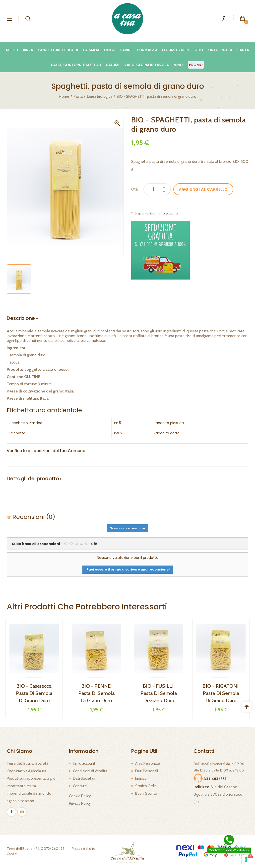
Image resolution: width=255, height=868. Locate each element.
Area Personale (148, 764)
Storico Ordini (146, 786)
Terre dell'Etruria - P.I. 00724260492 (36, 849)
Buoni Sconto (146, 793)
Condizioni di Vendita (90, 771)
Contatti (80, 786)
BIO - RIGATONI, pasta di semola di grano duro (221, 693)
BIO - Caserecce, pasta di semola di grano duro (34, 693)
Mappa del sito (84, 849)
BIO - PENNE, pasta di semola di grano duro (96, 693)
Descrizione (21, 318)
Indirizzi (141, 778)
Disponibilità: (145, 213)
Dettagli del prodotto (33, 479)
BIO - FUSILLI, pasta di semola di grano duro (159, 693)
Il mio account (84, 764)
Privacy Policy (80, 803)
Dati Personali (147, 771)
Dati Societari (84, 778)
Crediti (12, 854)
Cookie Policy (80, 796)
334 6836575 (215, 779)
